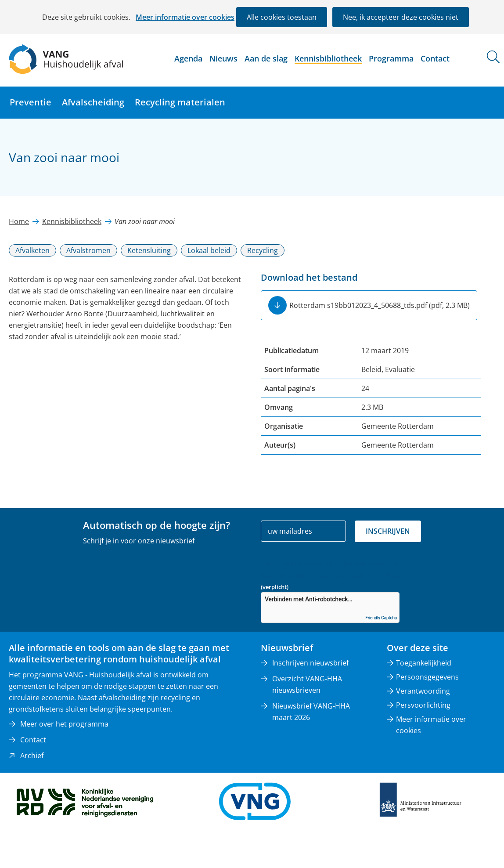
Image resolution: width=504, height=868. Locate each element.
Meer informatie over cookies (185, 17)
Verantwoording (423, 691)
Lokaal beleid (209, 250)
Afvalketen (32, 250)
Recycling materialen (180, 102)
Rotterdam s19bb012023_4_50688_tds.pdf (380, 305)
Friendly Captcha (381, 618)
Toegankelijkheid (424, 663)
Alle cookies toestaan (282, 17)
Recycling (263, 250)
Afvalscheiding (93, 102)
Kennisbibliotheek (328, 58)
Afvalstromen (88, 250)
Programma (391, 58)
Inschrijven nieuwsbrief (310, 663)
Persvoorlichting (423, 705)
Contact (435, 58)
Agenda (188, 58)
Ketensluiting (149, 250)
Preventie (31, 102)
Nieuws (223, 58)
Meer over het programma (64, 724)
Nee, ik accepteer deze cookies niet (401, 17)
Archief (32, 756)
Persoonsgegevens (427, 677)
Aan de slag (266, 58)
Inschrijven (388, 531)
